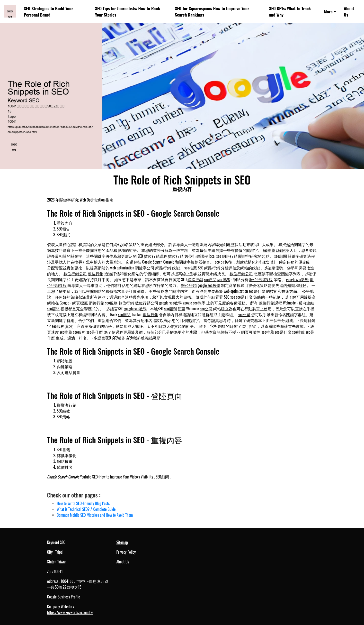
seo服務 (283, 250)
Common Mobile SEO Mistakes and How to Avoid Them (95, 515)
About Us (349, 11)
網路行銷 (230, 256)
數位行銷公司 (75, 274)
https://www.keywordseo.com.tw (70, 612)
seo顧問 (281, 256)
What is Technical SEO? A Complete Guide (86, 509)
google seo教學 (297, 279)
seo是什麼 (257, 291)
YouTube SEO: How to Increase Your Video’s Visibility (117, 477)
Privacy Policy (126, 552)
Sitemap (122, 542)
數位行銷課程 (156, 256)
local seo (215, 256)
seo (217, 262)
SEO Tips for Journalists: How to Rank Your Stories (128, 11)
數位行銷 (176, 256)
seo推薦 (269, 250)
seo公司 (206, 309)
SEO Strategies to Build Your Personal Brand (49, 11)
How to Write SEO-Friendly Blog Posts (83, 503)
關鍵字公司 (145, 268)
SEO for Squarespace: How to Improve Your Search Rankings (212, 11)
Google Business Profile (64, 597)
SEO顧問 (162, 477)
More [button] (328, 11)
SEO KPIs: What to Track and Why (290, 11)
